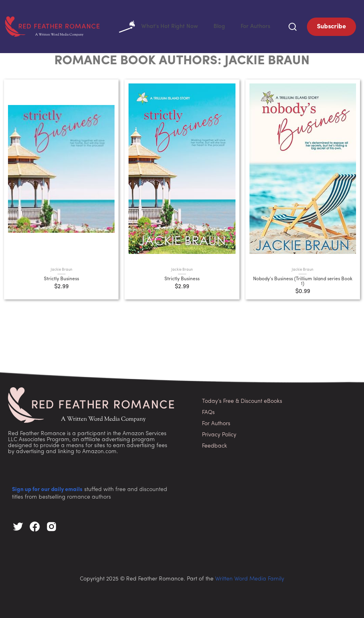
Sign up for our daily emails (47, 488)
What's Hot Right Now (189, 26)
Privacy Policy (219, 433)
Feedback (215, 445)
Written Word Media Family (250, 577)
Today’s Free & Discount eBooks (242, 400)
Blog (237, 26)
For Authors (262, 26)
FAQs (208, 411)
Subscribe (331, 26)
